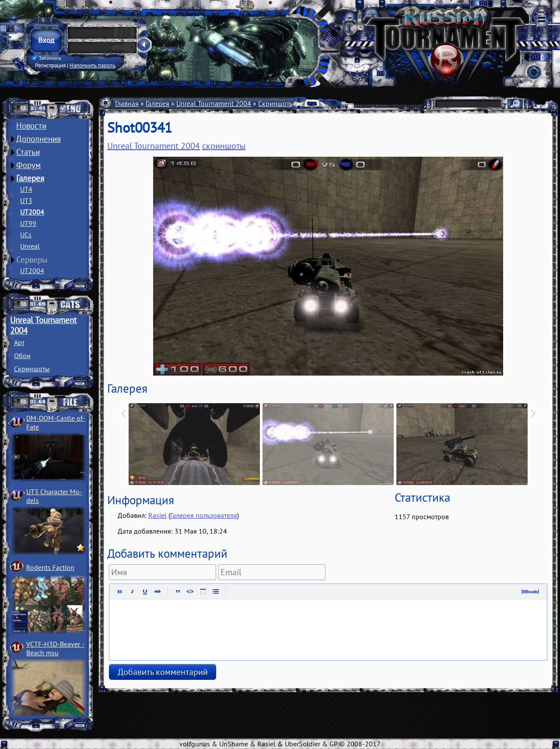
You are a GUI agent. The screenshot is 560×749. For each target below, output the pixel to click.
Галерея (30, 178)
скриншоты (224, 146)
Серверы (32, 260)
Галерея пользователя (204, 515)
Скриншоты (32, 369)
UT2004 (32, 212)
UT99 (28, 223)
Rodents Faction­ (50, 567)
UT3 (26, 200)
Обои (22, 355)
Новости (31, 126)
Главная (127, 103)
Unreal (30, 246)
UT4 (26, 189)
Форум (28, 165)
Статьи (28, 152)
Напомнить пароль (93, 65)
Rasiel (157, 515)
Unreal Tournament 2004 (214, 103)
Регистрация (50, 65)
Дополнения (38, 139)
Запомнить (47, 58)
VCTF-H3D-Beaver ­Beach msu (55, 648)
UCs (26, 235)
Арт (19, 342)
